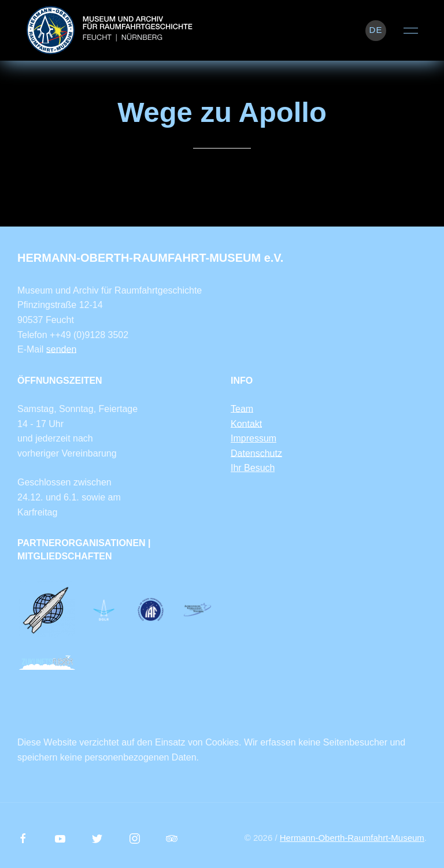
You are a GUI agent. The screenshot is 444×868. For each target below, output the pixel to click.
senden (62, 349)
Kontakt (246, 424)
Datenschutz (256, 453)
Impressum (254, 438)
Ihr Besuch (253, 468)
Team (242, 409)
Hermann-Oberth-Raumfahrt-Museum (352, 838)
